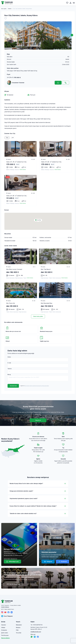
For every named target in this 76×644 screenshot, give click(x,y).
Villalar (3, 628)
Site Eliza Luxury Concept (14, 269)
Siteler (10, 9)
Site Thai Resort (46, 269)
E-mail (9, 363)
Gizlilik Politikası (5, 607)
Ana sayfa (4, 9)
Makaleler (19, 625)
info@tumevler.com (36, 632)
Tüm (7, 138)
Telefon (10, 369)
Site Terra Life (11, 303)
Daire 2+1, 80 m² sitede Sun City (51, 162)
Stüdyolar (4, 630)
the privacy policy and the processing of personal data (37, 386)
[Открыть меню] (74, 3)
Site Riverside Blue (47, 303)
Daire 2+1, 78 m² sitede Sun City (16, 162)
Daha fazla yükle (38, 316)
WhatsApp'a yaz (12, 562)
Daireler (4, 625)
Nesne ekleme (5, 638)
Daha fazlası (23, 170)
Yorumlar (19, 633)
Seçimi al (38, 420)
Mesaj (9, 375)
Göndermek (13, 386)
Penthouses (5, 635)
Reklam (18, 628)
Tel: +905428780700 (37, 625)
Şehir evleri (5, 633)
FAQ (17, 630)
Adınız (9, 357)
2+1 (13, 138)
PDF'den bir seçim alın (13, 584)
